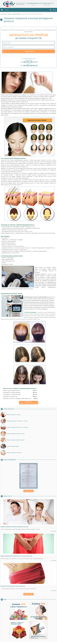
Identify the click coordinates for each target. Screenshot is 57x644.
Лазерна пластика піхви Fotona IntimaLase (13, 585)
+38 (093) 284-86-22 (34, 3)
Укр (55, 10)
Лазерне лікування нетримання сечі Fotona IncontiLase (16, 555)
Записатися (29, 51)
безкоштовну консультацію (29, 402)
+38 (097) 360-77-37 (48, 3)
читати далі (54, 530)
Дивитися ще (29, 490)
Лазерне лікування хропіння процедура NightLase (14, 526)
